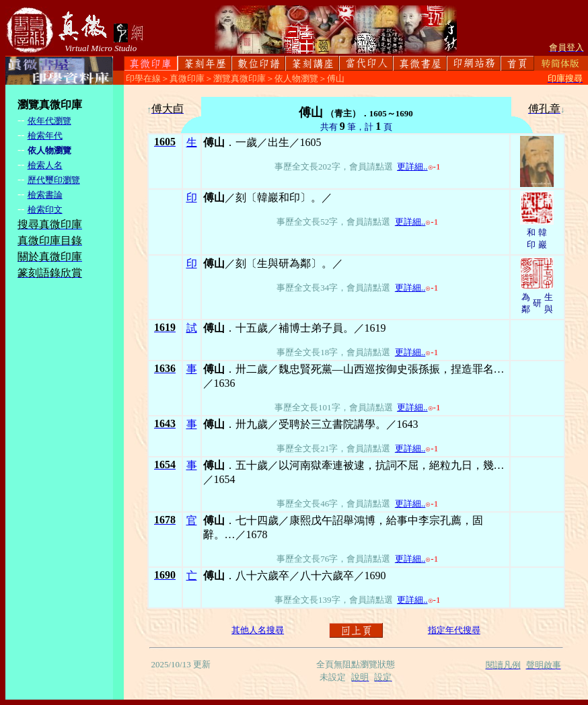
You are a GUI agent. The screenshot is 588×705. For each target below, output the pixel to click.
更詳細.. (412, 166)
